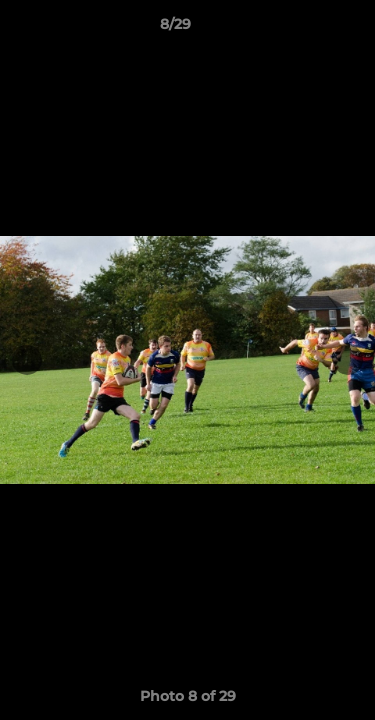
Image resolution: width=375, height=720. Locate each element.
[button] (303, 29)
